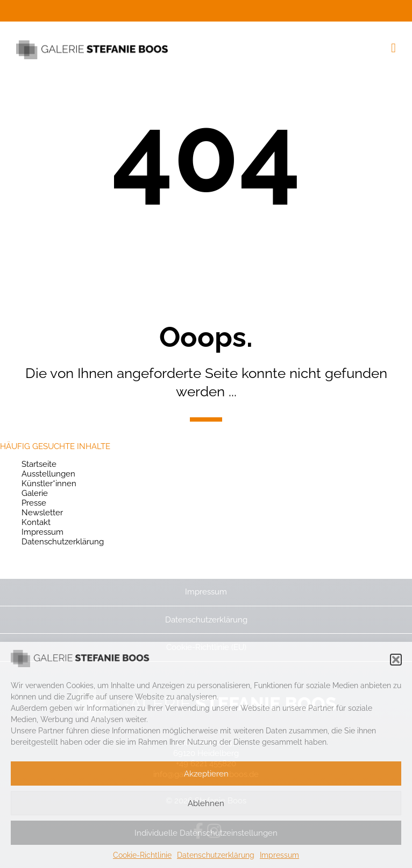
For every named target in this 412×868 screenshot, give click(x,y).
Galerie (35, 493)
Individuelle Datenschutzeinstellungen (206, 833)
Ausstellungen (48, 474)
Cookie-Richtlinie (142, 855)
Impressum (279, 855)
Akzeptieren (206, 774)
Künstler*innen (49, 484)
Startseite (39, 464)
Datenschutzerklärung (216, 855)
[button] (396, 660)
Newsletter (42, 513)
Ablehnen (206, 803)
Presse (34, 503)
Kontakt (36, 522)
